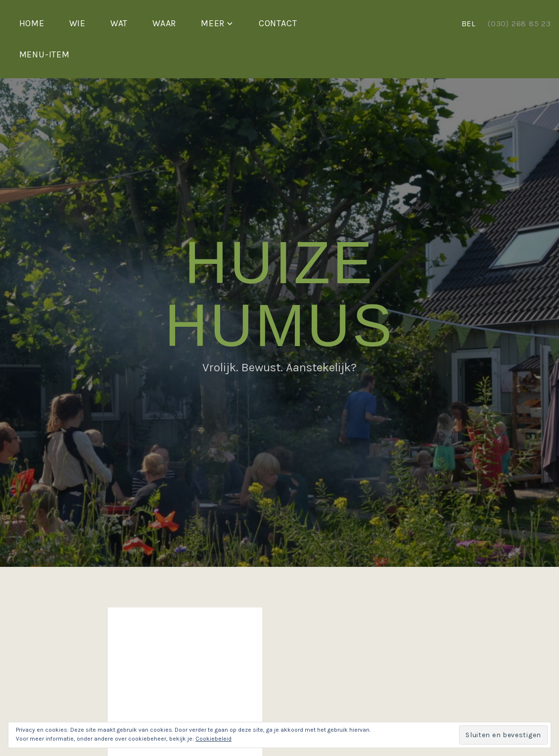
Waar (164, 23)
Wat (119, 23)
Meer (213, 23)
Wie (77, 23)
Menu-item (45, 54)
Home (32, 23)
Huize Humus (279, 294)
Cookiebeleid (213, 739)
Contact (278, 23)
